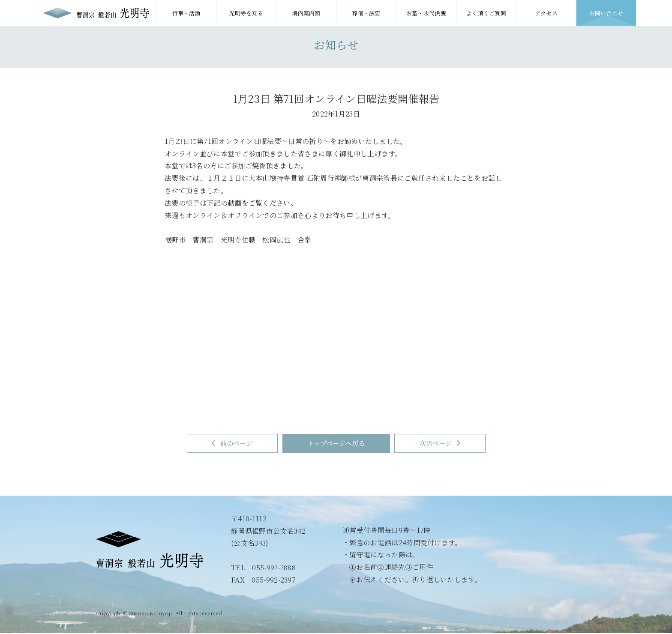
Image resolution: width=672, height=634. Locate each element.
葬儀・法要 (366, 13)
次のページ (453, 444)
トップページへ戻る (336, 444)
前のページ (219, 444)
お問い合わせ (606, 13)
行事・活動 (186, 13)
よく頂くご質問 (486, 13)
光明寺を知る (246, 13)
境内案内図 (306, 13)
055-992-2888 (274, 569)
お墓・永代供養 (426, 13)
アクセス (546, 13)
